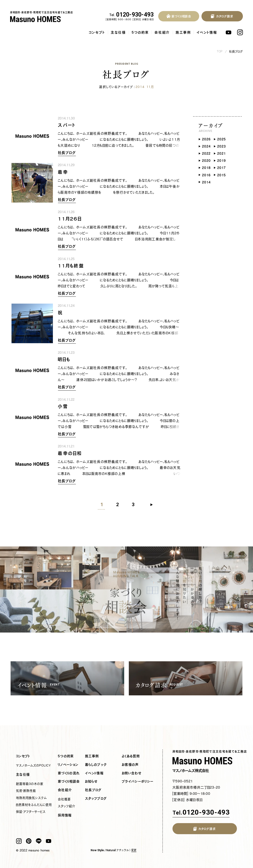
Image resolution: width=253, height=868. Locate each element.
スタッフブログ (96, 798)
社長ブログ (236, 51)
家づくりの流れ (69, 773)
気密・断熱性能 (26, 791)
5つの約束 (140, 32)
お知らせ (91, 781)
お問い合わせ (132, 773)
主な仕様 (118, 32)
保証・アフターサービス (31, 812)
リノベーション (68, 765)
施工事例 (183, 32)
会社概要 (64, 799)
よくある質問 (131, 756)
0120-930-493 (132, 15)
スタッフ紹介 (67, 806)
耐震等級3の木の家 (30, 784)
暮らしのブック (96, 765)
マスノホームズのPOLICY (34, 765)
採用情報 (65, 815)
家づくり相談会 (69, 781)
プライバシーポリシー (138, 781)
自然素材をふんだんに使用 (34, 805)
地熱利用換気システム (32, 798)
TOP (220, 51)
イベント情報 (207, 32)
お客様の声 (130, 765)
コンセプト (97, 32)
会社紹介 (162, 32)
